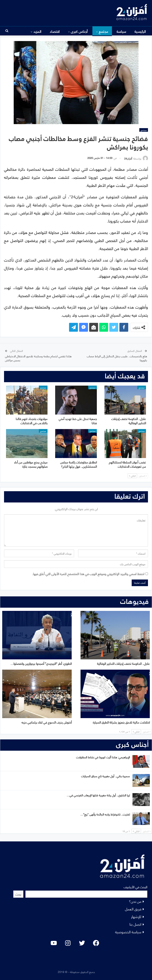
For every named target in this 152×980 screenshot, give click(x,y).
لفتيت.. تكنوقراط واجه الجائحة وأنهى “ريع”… (105, 814)
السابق (143, 476)
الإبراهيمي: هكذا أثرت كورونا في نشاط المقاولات (103, 757)
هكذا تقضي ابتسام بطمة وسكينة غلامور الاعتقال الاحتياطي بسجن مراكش (38, 358)
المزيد (37, 31)
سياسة (121, 31)
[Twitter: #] (82, 943)
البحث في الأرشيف (135, 887)
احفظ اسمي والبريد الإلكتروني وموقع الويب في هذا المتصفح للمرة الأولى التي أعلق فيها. (88, 574)
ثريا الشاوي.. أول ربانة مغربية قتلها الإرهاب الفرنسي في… (98, 795)
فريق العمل (133, 909)
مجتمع (103, 31)
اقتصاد (55, 31)
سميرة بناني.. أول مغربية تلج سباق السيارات (105, 776)
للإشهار (136, 916)
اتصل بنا (135, 924)
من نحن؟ (135, 901)
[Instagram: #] (68, 943)
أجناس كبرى (79, 31)
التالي (132, 476)
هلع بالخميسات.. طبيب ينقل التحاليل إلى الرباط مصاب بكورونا (117, 358)
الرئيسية (140, 31)
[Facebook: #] (96, 943)
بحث (18, 894)
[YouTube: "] (54, 943)
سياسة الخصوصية (128, 932)
